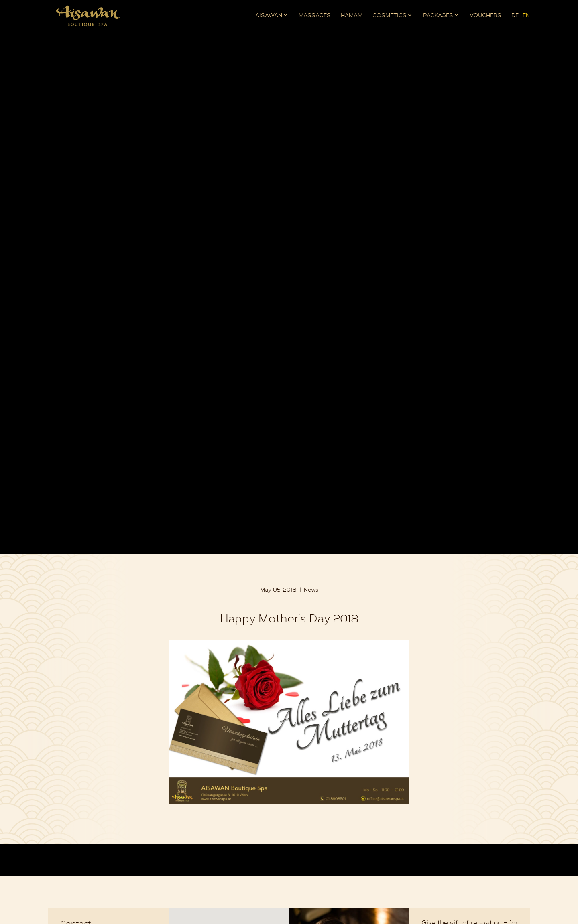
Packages (438, 16)
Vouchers (485, 16)
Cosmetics (390, 16)
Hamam (352, 16)
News (311, 590)
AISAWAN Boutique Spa (88, 16)
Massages (315, 16)
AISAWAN (269, 16)
